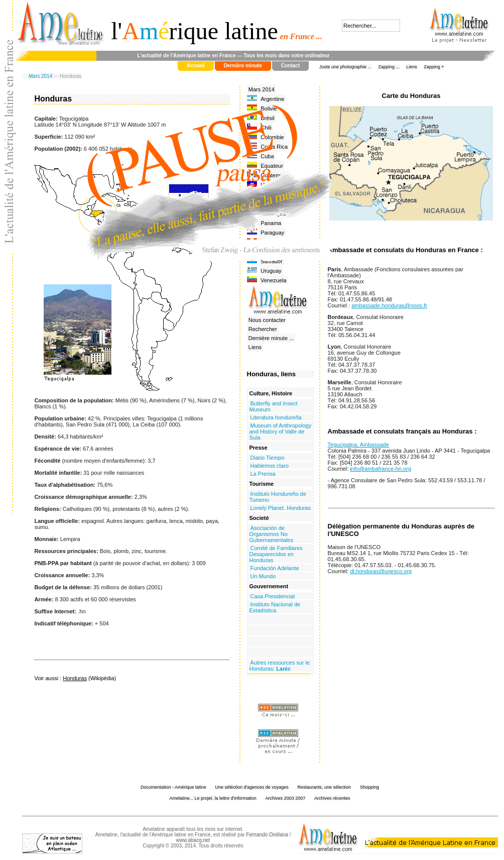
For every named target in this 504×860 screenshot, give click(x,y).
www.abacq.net (193, 840)
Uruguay (271, 271)
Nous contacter (267, 320)
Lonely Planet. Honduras (281, 508)
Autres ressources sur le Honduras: (280, 666)
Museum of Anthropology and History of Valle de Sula (281, 432)
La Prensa (263, 474)
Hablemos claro (270, 466)
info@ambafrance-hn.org (381, 469)
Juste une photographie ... (345, 67)
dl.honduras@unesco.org (381, 571)
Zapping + (434, 67)
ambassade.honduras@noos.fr (389, 305)
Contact (290, 66)
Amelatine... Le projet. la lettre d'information (213, 798)
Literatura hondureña (276, 417)
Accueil (196, 66)
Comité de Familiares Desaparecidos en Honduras (276, 554)
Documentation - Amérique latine (173, 787)
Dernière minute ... (271, 338)
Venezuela (273, 280)
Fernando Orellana (267, 835)
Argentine (272, 99)
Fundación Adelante (275, 568)
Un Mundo (263, 576)
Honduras (75, 678)
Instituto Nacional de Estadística (275, 607)
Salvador (271, 261)
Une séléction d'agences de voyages (251, 787)
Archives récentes (332, 798)
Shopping (369, 787)
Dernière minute (243, 66)
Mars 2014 (40, 76)
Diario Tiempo (268, 458)
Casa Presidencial (273, 596)
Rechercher (263, 329)
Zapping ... (389, 67)
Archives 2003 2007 (286, 798)
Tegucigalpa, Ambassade (358, 445)
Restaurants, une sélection (325, 787)
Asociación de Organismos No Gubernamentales (271, 534)
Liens (412, 67)
